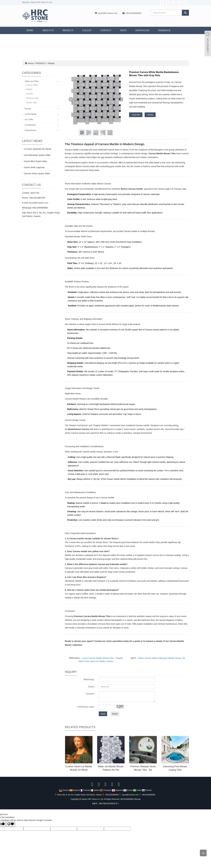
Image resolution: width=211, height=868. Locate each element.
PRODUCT (68, 30)
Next (121, 99)
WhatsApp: (89, 679)
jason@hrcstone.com (108, 13)
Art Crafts (29, 119)
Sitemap (137, 799)
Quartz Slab (32, 102)
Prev (71, 99)
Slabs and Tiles (32, 81)
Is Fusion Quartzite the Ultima (38, 149)
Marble (29, 89)
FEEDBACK (164, 30)
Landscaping (30, 114)
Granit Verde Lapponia (34, 167)
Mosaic (51, 63)
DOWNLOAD (142, 30)
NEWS (123, 30)
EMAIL (150, 115)
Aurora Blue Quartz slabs (35, 161)
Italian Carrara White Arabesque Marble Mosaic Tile (162, 658)
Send (103, 714)
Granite (29, 94)
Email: (91, 687)
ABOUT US (48, 30)
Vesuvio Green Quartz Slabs (37, 174)
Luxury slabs (32, 85)
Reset (115, 714)
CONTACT (106, 30)
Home (30, 30)
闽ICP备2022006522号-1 (109, 804)
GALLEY (87, 30)
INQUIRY (136, 115)
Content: (90, 694)
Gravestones (30, 130)
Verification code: (86, 707)
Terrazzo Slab (32, 98)
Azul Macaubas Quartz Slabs (37, 155)
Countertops (30, 125)
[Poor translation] (11, 824)
